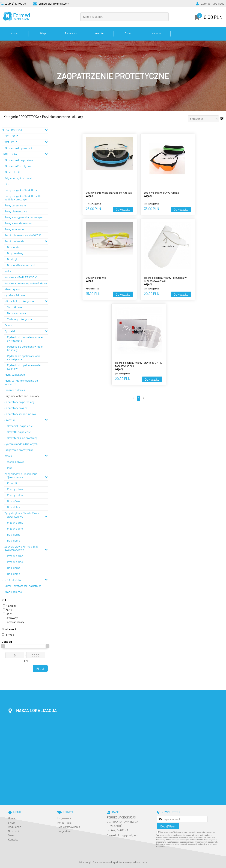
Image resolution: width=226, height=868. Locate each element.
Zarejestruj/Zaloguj (213, 3)
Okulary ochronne (96, 278)
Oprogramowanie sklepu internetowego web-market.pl (120, 862)
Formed (8, 635)
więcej (90, 196)
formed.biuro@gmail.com (122, 835)
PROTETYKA (30, 117)
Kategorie (11, 117)
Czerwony (10, 618)
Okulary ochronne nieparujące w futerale (109, 193)
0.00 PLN (213, 17)
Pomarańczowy (13, 622)
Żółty (7, 610)
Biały (7, 614)
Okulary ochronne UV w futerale (162, 193)
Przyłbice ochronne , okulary (63, 117)
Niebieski (10, 606)
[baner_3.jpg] (113, 76)
